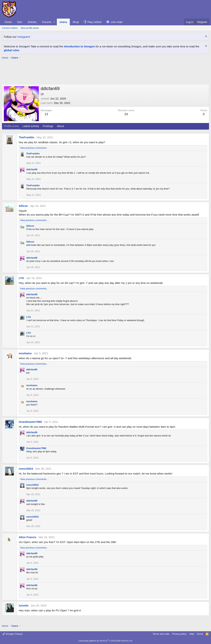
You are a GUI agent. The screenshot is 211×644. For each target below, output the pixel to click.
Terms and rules (161, 634)
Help (192, 634)
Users (63, 22)
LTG (21, 278)
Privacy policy (179, 634)
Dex (20, 22)
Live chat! (117, 22)
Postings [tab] (48, 126)
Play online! (95, 22)
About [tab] (60, 126)
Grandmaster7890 (30, 422)
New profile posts (30, 28)
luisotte (24, 605)
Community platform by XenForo (105, 641)
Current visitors (10, 28)
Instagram (23, 37)
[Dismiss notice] (206, 37)
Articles (32, 22)
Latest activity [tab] (31, 126)
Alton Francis (28, 537)
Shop (76, 22)
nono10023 (26, 469)
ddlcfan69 (32, 169)
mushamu (25, 353)
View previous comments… (34, 148)
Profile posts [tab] (11, 126)
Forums (47, 22)
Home (8, 22)
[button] (54, 22)
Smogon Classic (13, 634)
